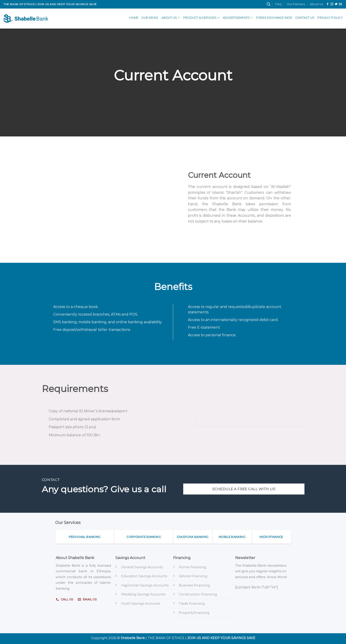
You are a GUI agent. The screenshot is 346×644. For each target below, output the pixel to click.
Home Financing (192, 567)
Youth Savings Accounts (141, 604)
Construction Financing (198, 594)
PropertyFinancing (194, 613)
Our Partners (296, 4)
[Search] (269, 4)
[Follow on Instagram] (332, 4)
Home (134, 18)
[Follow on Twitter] (336, 4)
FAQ (278, 4)
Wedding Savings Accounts (143, 594)
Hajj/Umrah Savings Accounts (145, 585)
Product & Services (201, 18)
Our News (150, 18)
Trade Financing (192, 604)
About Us (316, 4)
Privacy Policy (330, 18)
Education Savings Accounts (144, 576)
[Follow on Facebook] (328, 4)
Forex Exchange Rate (274, 18)
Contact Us (305, 18)
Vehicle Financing (193, 576)
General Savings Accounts (142, 567)
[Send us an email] (340, 4)
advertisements (238, 18)
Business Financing (194, 585)
